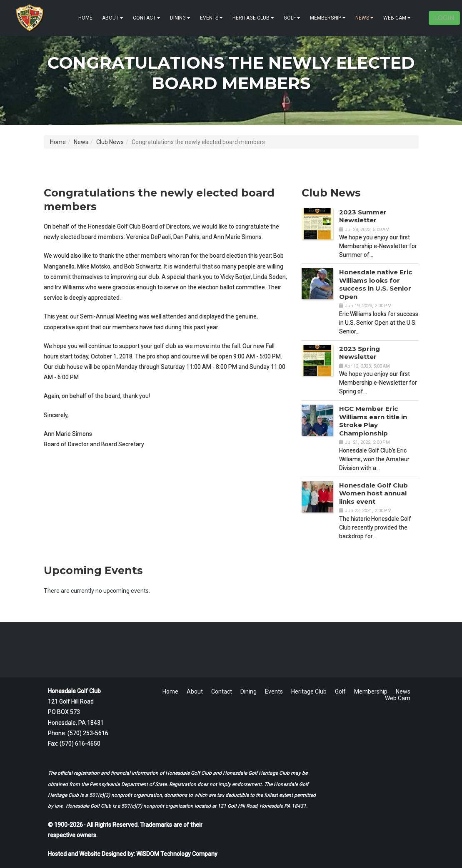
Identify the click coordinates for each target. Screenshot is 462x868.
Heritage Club (253, 18)
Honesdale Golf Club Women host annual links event (373, 493)
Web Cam (397, 18)
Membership (328, 18)
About (113, 18)
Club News (110, 142)
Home (85, 18)
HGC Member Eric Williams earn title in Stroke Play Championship (373, 421)
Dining (180, 18)
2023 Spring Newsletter (360, 353)
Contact (147, 18)
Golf (292, 18)
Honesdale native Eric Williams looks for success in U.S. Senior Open (376, 284)
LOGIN (444, 18)
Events (211, 18)
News (365, 18)
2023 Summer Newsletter (363, 216)
